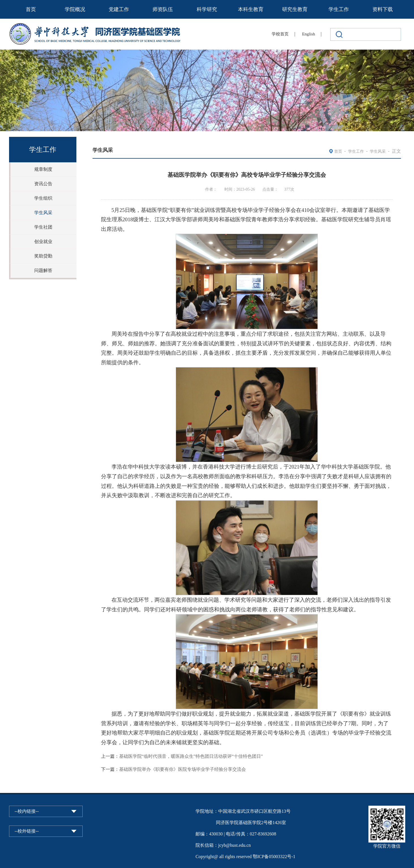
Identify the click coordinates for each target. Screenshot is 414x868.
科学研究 (207, 9)
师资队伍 (163, 9)
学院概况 (75, 9)
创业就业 (43, 242)
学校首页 (280, 34)
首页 (31, 9)
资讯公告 (43, 184)
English (308, 34)
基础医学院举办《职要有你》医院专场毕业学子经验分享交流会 (183, 769)
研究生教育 (295, 9)
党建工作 (119, 9)
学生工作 (339, 9)
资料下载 (383, 9)
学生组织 (43, 198)
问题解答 (43, 270)
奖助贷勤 (43, 256)
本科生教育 (251, 9)
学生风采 (43, 213)
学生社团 (43, 227)
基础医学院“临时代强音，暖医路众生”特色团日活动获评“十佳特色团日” (191, 756)
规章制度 (43, 169)
